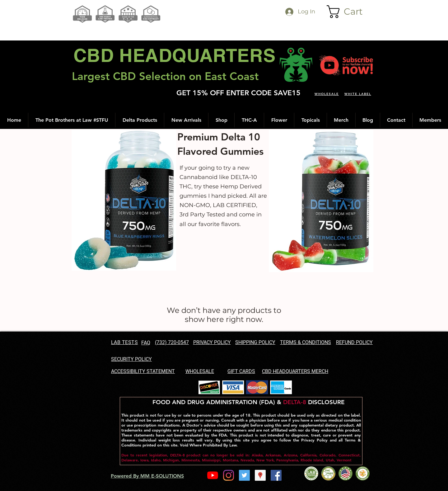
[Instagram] (229, 475)
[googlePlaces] (260, 475)
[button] (351, 12)
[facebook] (276, 475)
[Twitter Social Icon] (244, 475)
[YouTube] (213, 475)
